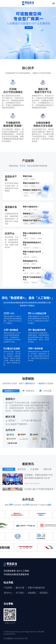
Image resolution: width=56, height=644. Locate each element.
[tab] (11, 391)
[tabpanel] (28, 422)
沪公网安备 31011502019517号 (15, 638)
